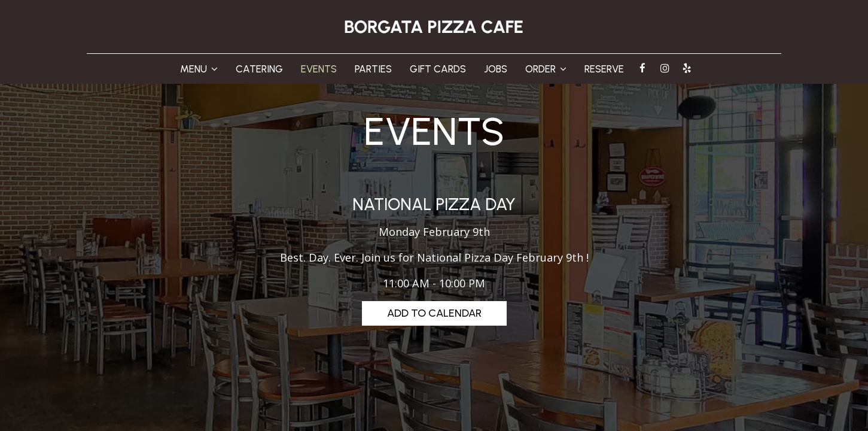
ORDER (546, 69)
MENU (199, 69)
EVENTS (319, 69)
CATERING (259, 69)
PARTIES (373, 69)
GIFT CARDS (438, 69)
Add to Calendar (434, 313)
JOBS (496, 69)
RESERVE (604, 69)
